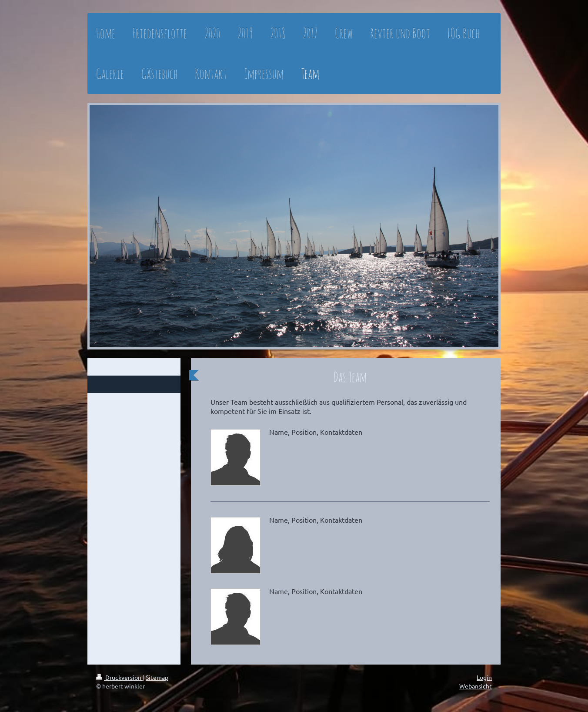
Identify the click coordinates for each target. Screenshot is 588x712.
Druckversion (119, 677)
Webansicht (476, 686)
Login (484, 677)
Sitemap (157, 677)
